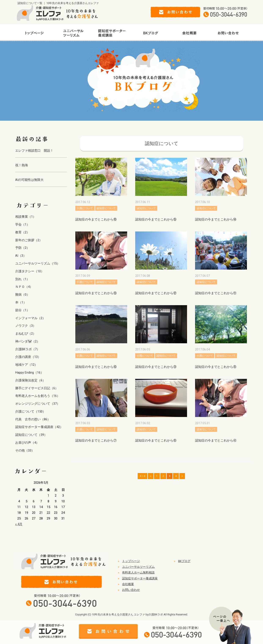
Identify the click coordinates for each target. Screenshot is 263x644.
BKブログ (184, 561)
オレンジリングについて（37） (38, 404)
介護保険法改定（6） (30, 380)
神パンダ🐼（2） (28, 341)
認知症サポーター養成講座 (140, 578)
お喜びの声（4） (27, 443)
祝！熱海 (22, 165)
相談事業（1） (26, 217)
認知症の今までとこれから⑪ (216, 293)
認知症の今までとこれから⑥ (156, 440)
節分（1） (22, 310)
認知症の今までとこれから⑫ (156, 293)
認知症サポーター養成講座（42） (39, 427)
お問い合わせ (131, 590)
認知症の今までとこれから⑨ (156, 367)
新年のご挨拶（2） (29, 240)
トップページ (131, 561)
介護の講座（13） (28, 357)
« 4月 (19, 524)
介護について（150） (30, 411)
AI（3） (21, 256)
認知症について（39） (31, 435)
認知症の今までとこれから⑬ (96, 293)
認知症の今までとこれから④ (216, 440)
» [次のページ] (182, 476)
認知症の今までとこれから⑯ (96, 219)
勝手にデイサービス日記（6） (37, 388)
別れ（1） (22, 279)
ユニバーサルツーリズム (138, 567)
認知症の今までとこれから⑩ (96, 367)
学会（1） (22, 224)
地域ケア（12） (26, 365)
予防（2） (22, 248)
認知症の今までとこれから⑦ (96, 440)
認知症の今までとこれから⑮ (156, 219)
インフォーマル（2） (30, 318)
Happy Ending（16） (29, 373)
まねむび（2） (26, 334)
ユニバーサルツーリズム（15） (38, 263)
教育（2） (22, 232)
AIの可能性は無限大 (29, 180)
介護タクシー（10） (30, 271)
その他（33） (25, 450)
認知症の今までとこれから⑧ (216, 367)
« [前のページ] (151, 476)
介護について (85, 208)
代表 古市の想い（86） (33, 419)
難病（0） (22, 295)
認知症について (106, 208)
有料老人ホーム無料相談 (138, 572)
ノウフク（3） (26, 326)
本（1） (21, 302)
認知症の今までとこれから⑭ (216, 219)
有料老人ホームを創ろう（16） (38, 396)
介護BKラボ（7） (28, 349)
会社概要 (128, 584)
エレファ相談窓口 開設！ (34, 151)
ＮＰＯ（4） (24, 287)
